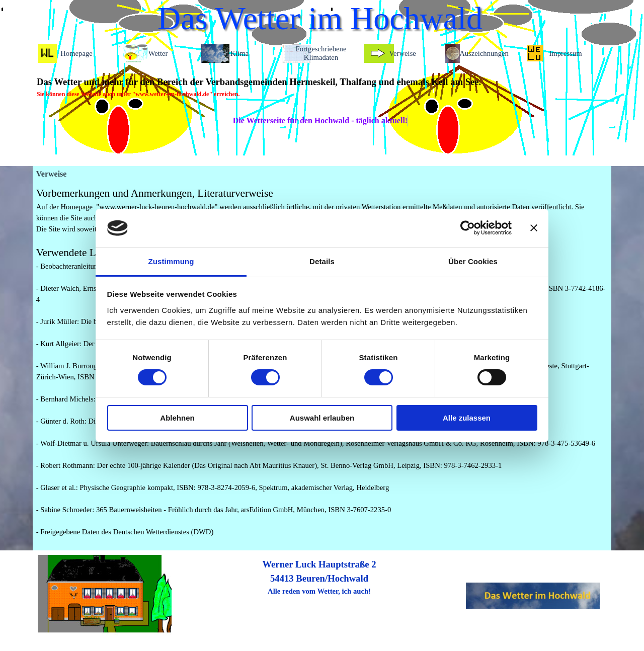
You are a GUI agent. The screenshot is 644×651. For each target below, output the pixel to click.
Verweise (403, 53)
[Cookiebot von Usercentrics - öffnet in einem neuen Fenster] (468, 228)
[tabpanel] (319, 87)
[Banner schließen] (534, 228)
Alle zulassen (467, 418)
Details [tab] (322, 261)
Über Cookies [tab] (473, 261)
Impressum (565, 53)
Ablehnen (177, 418)
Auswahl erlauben (322, 418)
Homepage (76, 53)
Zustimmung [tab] (171, 261)
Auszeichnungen (484, 53)
